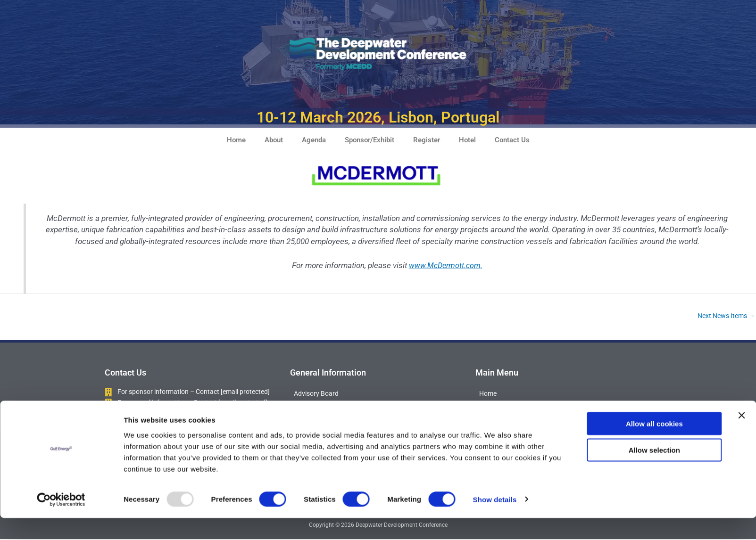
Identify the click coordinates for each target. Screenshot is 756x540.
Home (236, 140)
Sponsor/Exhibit (370, 140)
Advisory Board (318, 394)
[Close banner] (741, 437)
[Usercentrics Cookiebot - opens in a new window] (61, 522)
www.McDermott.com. (445, 266)
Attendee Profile (319, 409)
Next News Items (723, 316)
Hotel (467, 140)
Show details (495, 521)
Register (427, 140)
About (274, 140)
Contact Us (512, 140)
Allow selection (654, 472)
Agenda (314, 140)
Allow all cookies (654, 446)
